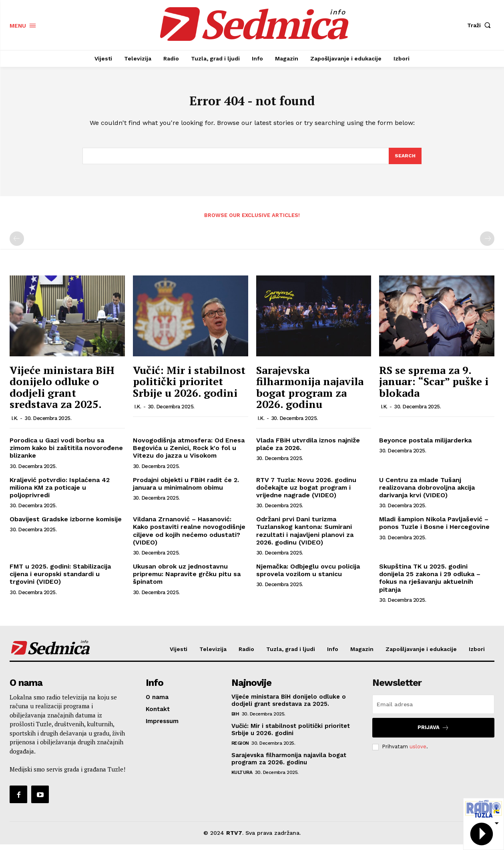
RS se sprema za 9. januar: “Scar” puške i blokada (434, 387)
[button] (481, 25)
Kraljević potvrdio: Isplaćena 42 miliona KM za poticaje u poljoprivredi (60, 493)
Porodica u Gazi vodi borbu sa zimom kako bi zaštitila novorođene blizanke (66, 453)
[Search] (405, 161)
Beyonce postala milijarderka (425, 446)
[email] (433, 710)
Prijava (433, 733)
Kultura (242, 778)
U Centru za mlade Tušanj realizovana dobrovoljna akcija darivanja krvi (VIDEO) (427, 493)
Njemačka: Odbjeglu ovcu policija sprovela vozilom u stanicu (308, 576)
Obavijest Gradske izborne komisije (66, 525)
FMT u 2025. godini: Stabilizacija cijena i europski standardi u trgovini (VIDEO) (60, 580)
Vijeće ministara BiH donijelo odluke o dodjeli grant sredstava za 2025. (62, 393)
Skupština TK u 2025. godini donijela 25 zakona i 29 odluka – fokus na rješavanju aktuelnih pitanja (430, 584)
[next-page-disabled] (487, 245)
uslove (418, 752)
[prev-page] (17, 245)
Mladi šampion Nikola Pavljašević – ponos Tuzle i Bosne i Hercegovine (434, 528)
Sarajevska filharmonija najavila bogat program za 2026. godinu (310, 393)
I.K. (15, 424)
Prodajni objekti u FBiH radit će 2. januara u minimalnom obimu (186, 489)
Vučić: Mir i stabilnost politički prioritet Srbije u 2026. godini (189, 387)
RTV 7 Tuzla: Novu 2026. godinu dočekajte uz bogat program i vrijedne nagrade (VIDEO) (306, 493)
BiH (235, 719)
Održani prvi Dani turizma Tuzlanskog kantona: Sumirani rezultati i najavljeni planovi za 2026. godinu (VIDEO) (305, 536)
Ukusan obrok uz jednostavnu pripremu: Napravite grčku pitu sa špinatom (187, 580)
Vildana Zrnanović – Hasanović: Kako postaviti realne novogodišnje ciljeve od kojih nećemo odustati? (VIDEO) (189, 536)
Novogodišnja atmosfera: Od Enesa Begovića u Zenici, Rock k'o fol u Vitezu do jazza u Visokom (189, 453)
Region (240, 749)
